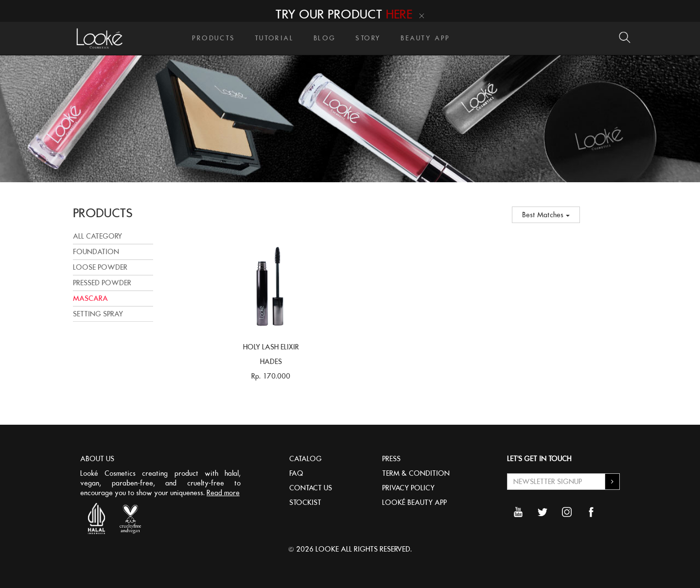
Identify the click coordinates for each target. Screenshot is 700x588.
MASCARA (90, 298)
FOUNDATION (96, 252)
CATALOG (306, 459)
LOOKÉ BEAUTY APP (414, 502)
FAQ (296, 473)
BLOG (325, 38)
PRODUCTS (214, 38)
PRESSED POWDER (102, 283)
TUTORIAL (274, 38)
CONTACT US (311, 488)
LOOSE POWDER (100, 267)
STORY (368, 38)
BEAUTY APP (425, 38)
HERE (399, 14)
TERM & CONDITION (416, 473)
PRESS (391, 459)
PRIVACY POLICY (408, 488)
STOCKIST (305, 502)
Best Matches (546, 215)
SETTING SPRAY (98, 314)
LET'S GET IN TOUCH (539, 459)
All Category (97, 236)
